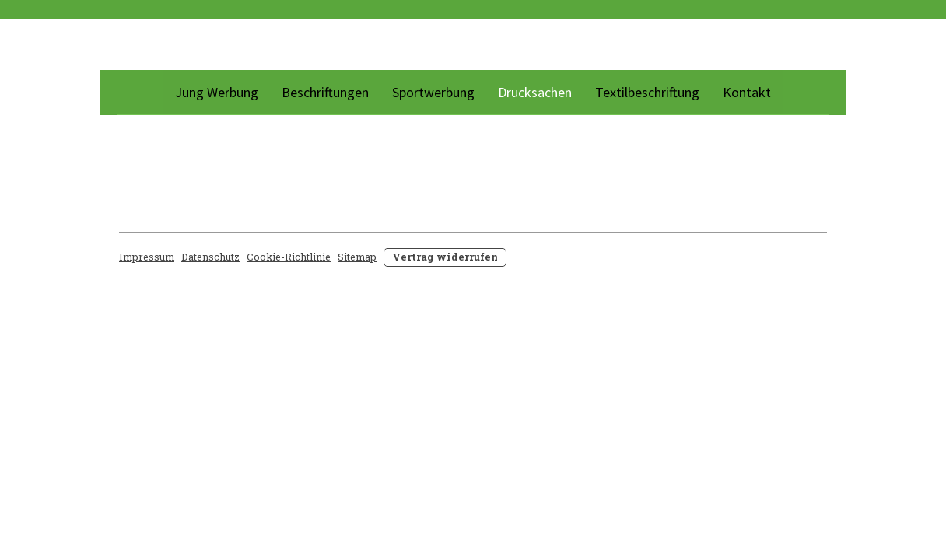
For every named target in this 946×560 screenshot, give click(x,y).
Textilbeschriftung (647, 92)
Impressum (147, 257)
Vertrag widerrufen (445, 257)
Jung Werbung (217, 92)
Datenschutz (210, 257)
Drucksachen (535, 92)
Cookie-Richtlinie (289, 257)
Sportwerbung (433, 92)
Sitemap (357, 257)
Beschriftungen (325, 92)
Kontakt (747, 92)
